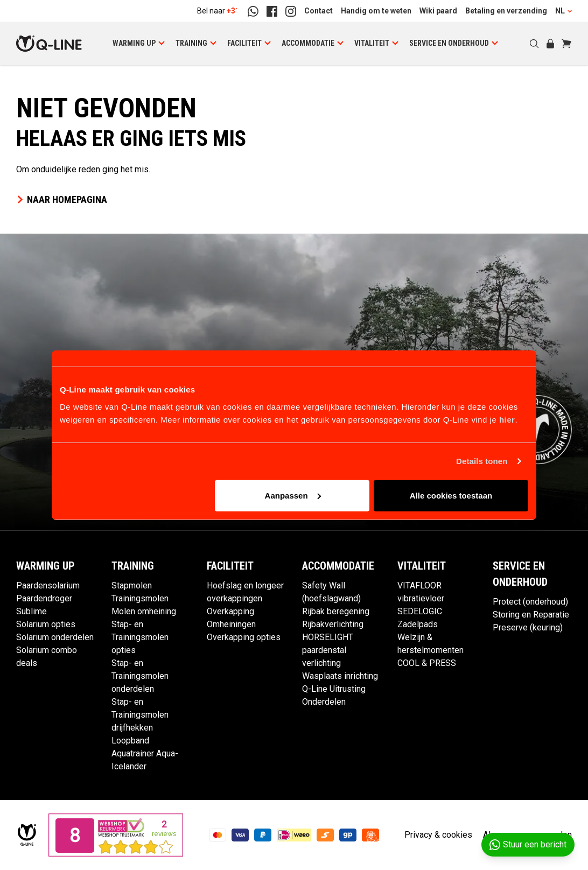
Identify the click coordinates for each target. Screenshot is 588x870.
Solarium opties (46, 624)
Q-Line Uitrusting (334, 689)
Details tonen (482, 461)
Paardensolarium (48, 585)
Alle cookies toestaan (451, 495)
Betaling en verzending (506, 11)
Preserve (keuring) (528, 627)
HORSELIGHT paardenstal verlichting (328, 650)
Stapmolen (132, 585)
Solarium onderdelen (55, 637)
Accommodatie (308, 43)
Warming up (134, 43)
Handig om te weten (376, 11)
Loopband (130, 741)
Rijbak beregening (336, 611)
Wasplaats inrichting (340, 676)
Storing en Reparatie (531, 615)
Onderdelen (324, 702)
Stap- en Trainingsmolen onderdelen (140, 676)
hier (507, 419)
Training (191, 43)
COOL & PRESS (427, 663)
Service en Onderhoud (449, 43)
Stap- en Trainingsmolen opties (140, 637)
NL (563, 11)
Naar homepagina (62, 199)
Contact (318, 11)
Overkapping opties (244, 637)
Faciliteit (244, 43)
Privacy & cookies (438, 835)
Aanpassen (293, 495)
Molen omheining (144, 611)
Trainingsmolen (140, 598)
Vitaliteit (372, 43)
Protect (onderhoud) (530, 602)
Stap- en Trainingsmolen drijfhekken (140, 715)
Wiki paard (438, 11)
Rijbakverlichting (333, 624)
